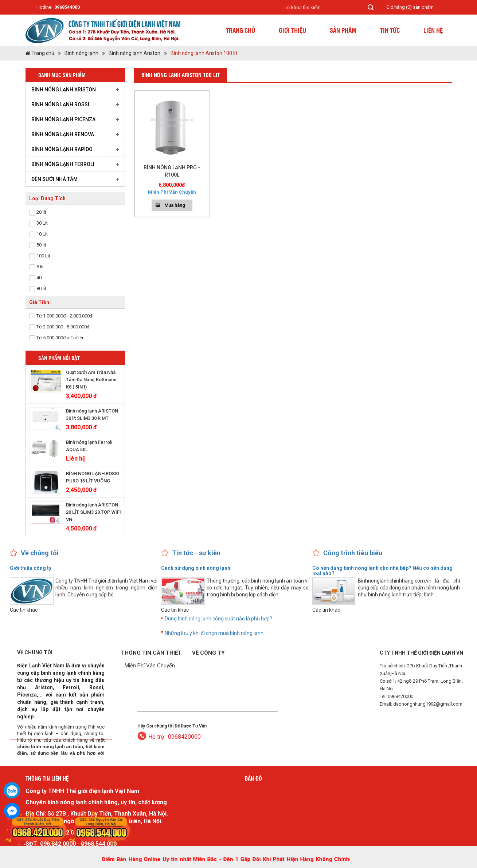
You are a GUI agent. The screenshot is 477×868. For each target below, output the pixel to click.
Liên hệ (433, 30)
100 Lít (43, 256)
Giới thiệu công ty (31, 568)
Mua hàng (175, 205)
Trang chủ (241, 30)
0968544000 (67, 7)
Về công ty (208, 653)
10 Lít (42, 234)
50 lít (41, 245)
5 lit (40, 267)
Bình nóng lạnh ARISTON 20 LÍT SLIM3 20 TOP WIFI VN (93, 512)
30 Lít (42, 223)
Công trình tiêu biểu (353, 553)
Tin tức (390, 30)
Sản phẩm (343, 30)
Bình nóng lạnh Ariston (134, 53)
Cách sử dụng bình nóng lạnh (196, 568)
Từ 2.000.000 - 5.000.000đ (63, 327)
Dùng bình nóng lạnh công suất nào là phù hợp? (218, 619)
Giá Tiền (39, 302)
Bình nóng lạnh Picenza (63, 119)
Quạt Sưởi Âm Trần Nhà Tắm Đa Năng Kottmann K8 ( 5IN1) (91, 380)
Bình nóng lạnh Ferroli (63, 164)
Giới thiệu (292, 30)
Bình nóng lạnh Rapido (62, 149)
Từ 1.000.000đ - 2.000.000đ (64, 316)
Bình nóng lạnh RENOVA (63, 134)
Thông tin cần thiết (151, 653)
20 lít (41, 212)
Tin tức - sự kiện (196, 553)
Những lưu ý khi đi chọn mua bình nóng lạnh (214, 633)
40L (40, 278)
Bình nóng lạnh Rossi (60, 104)
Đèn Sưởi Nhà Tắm (54, 179)
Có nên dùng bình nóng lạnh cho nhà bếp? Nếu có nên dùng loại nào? (382, 571)
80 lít (41, 289)
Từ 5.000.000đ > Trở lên (60, 338)
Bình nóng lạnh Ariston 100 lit (204, 53)
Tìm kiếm (371, 7)
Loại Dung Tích (47, 198)
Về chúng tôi (40, 553)
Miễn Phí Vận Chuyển (150, 666)
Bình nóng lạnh (81, 53)
